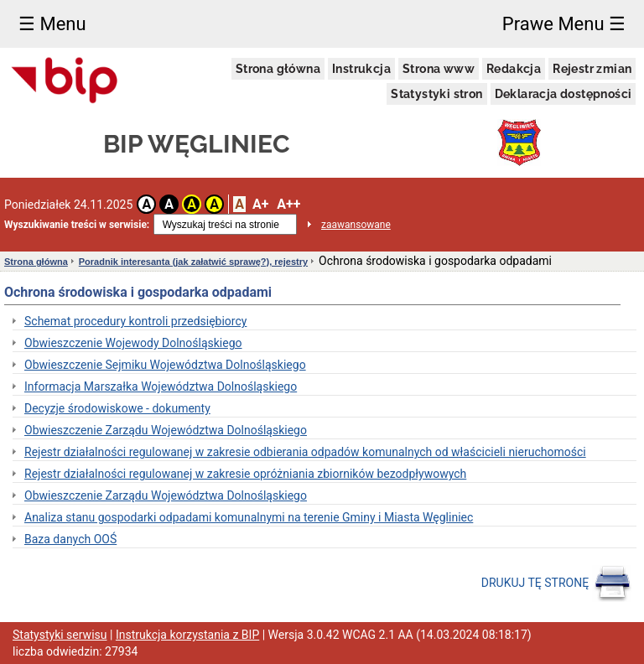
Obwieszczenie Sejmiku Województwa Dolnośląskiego (165, 365)
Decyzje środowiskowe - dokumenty (117, 408)
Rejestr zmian (592, 69)
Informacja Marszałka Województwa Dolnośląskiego (161, 386)
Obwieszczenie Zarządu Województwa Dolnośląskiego (166, 430)
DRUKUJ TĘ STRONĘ (556, 584)
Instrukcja (361, 69)
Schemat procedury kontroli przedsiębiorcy (135, 321)
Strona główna (278, 69)
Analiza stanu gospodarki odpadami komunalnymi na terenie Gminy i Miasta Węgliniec (249, 517)
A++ (288, 204)
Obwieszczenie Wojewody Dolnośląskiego (133, 343)
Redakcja (514, 69)
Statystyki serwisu (60, 635)
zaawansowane (356, 225)
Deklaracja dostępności (563, 94)
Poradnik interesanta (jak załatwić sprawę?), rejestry (193, 262)
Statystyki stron (436, 94)
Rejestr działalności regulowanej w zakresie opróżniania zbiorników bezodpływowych (245, 474)
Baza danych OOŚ (70, 539)
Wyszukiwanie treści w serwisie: (77, 225)
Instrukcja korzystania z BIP (187, 635)
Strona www (439, 69)
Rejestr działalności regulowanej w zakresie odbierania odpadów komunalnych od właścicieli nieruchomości (305, 452)
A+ (260, 204)
